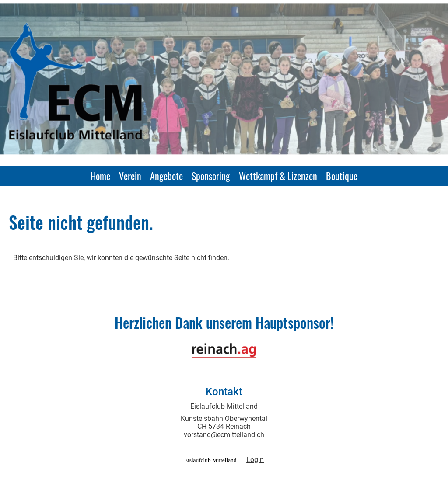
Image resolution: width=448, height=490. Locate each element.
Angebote (166, 176)
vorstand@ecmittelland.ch (224, 435)
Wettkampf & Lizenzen (278, 176)
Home (100, 176)
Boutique (342, 176)
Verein (130, 176)
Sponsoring (211, 176)
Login (255, 460)
